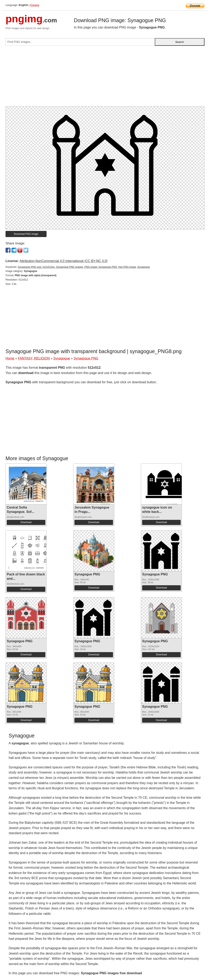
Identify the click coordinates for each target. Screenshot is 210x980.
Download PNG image (26, 234)
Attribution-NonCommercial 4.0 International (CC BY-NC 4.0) (63, 261)
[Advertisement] (105, 78)
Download (26, 522)
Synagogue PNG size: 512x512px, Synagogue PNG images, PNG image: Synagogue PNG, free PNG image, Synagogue (84, 267)
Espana (35, 5)
